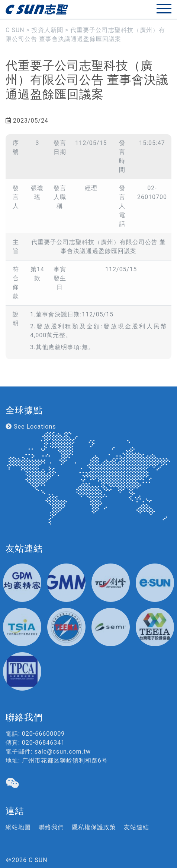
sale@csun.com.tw (63, 752)
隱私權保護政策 (94, 827)
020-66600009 (43, 734)
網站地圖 (18, 827)
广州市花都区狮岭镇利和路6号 (65, 760)
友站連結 (136, 827)
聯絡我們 (51, 827)
